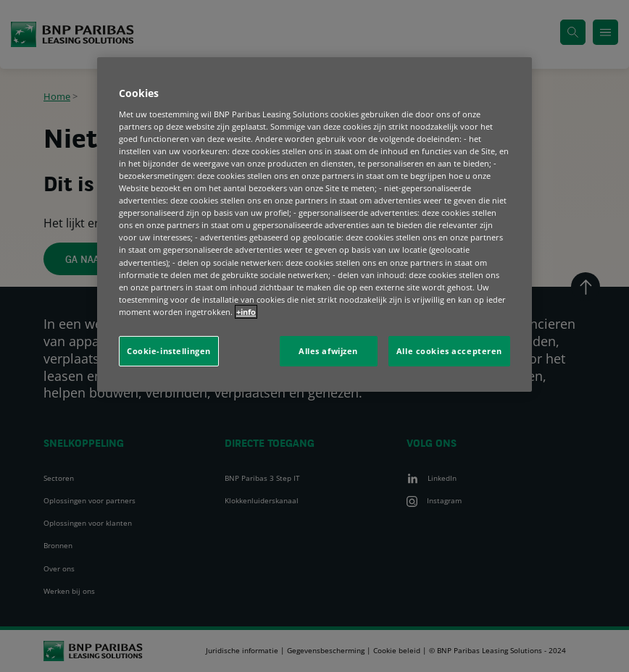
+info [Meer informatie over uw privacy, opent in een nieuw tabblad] (246, 312)
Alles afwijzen (328, 351)
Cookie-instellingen (169, 351)
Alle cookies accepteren (449, 351)
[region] (314, 224)
